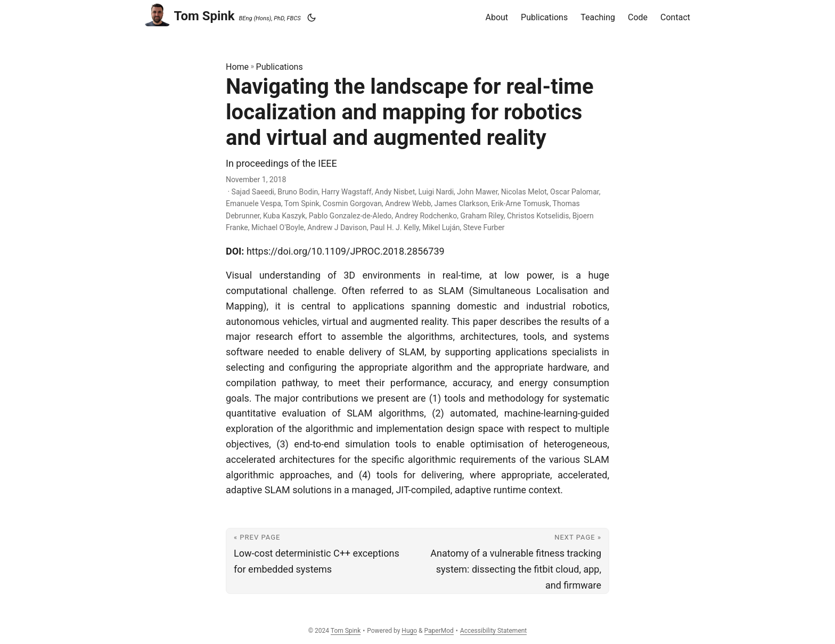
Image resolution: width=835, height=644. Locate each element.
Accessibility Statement (493, 631)
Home (237, 67)
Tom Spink (190, 15)
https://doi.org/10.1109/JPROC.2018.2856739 (346, 251)
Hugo (409, 631)
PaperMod (439, 631)
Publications (280, 67)
